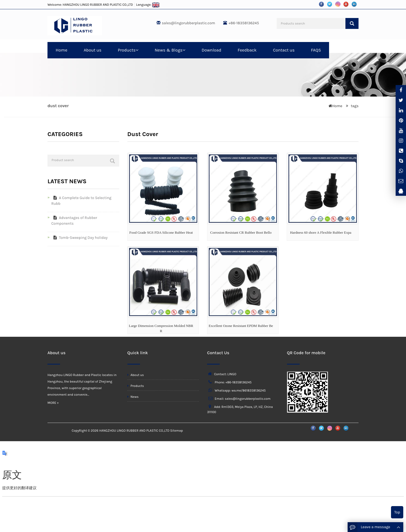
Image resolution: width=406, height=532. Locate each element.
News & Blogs (170, 50)
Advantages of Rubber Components (74, 221)
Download (211, 50)
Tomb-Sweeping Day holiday (79, 238)
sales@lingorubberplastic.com (188, 23)
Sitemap (177, 431)
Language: (148, 5)
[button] (137, 50)
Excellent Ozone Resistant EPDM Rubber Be (241, 326)
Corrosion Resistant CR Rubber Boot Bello (241, 232)
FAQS (316, 50)
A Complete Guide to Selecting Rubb (81, 201)
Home (62, 50)
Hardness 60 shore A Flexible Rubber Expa (321, 232)
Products (128, 50)
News (133, 397)
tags (354, 106)
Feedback (247, 50)
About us (93, 50)
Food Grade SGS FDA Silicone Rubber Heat (161, 232)
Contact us (284, 50)
